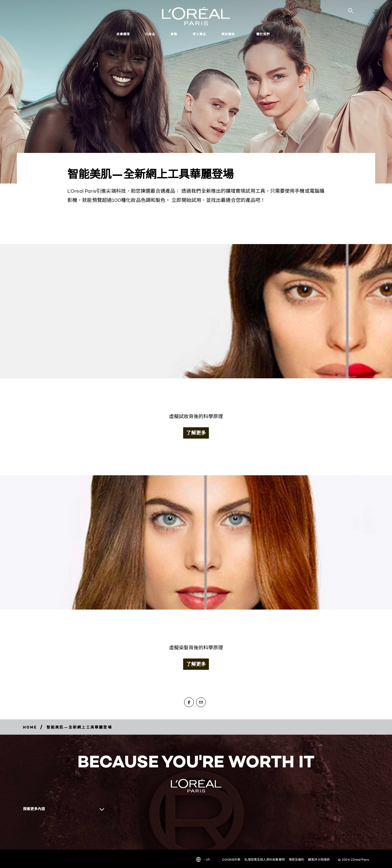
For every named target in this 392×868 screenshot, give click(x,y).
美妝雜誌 (228, 34)
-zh (203, 859)
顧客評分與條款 (319, 859)
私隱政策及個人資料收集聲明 (264, 859)
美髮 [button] (174, 34)
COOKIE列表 (231, 859)
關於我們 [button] (263, 34)
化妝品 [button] (150, 34)
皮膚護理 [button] (123, 34)
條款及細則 (297, 859)
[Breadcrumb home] (30, 727)
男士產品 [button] (199, 34)
